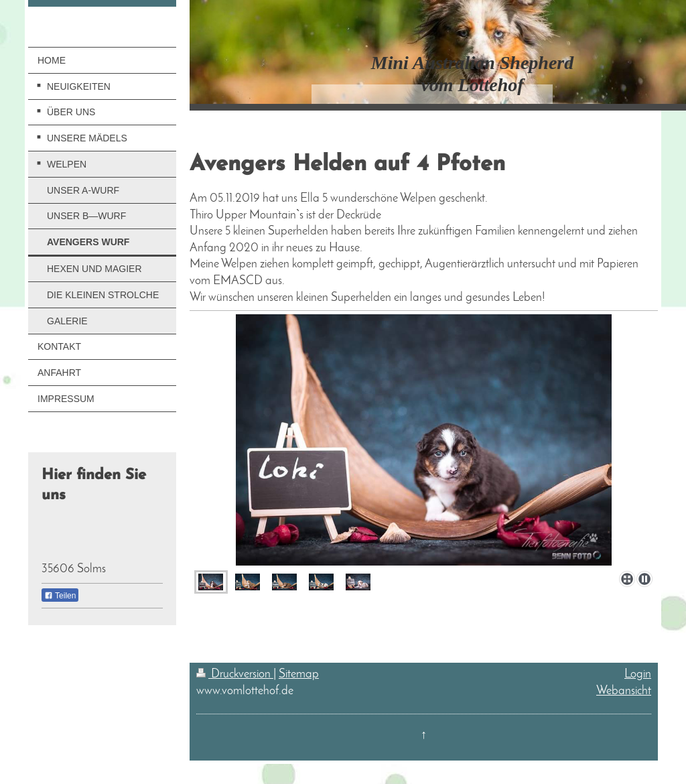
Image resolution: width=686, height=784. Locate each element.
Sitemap (299, 674)
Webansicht (624, 691)
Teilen (60, 596)
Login (638, 674)
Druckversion (235, 674)
